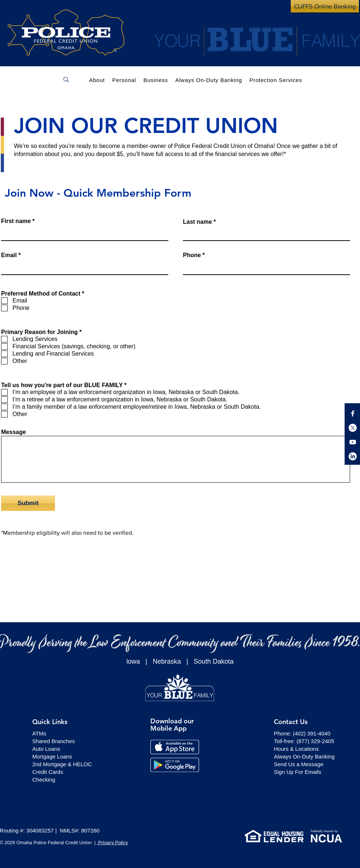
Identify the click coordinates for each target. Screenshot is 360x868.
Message (14, 432)
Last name (197, 222)
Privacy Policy (112, 843)
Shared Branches (54, 741)
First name (16, 221)
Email (9, 255)
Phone (192, 255)
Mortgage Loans (52, 756)
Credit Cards (48, 772)
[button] (124, 79)
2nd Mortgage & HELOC (62, 764)
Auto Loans (46, 749)
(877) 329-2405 (315, 741)
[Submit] (28, 503)
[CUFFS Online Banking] (325, 6)
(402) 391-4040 (312, 733)
